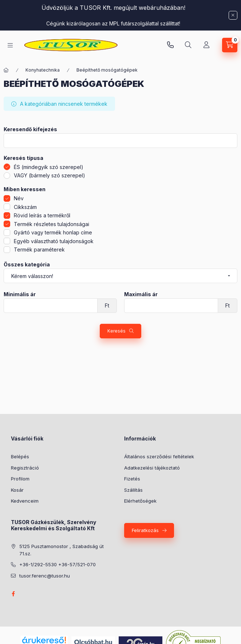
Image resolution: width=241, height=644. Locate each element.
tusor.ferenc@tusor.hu (45, 576)
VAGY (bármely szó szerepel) (50, 175)
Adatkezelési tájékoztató (152, 468)
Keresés (116, 331)
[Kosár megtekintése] (230, 45)
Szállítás (133, 490)
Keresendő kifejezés (30, 129)
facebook (13, 594)
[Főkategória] (6, 70)
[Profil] (206, 45)
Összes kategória (27, 265)
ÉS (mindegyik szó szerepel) (49, 167)
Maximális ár (141, 294)
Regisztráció (25, 468)
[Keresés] (188, 45)
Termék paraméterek (39, 249)
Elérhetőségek (140, 501)
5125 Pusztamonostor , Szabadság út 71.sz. (62, 550)
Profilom (20, 479)
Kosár (17, 490)
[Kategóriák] (10, 45)
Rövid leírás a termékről (42, 215)
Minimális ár (20, 294)
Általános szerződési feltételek (159, 456)
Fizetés (132, 479)
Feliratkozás (145, 530)
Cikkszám (25, 207)
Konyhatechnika (43, 70)
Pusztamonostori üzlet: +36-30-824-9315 (170, 45)
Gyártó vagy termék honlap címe (53, 232)
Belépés (20, 456)
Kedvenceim (25, 501)
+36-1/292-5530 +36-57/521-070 (58, 564)
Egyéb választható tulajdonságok (54, 241)
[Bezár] (233, 15)
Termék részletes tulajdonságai (52, 224)
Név (19, 198)
